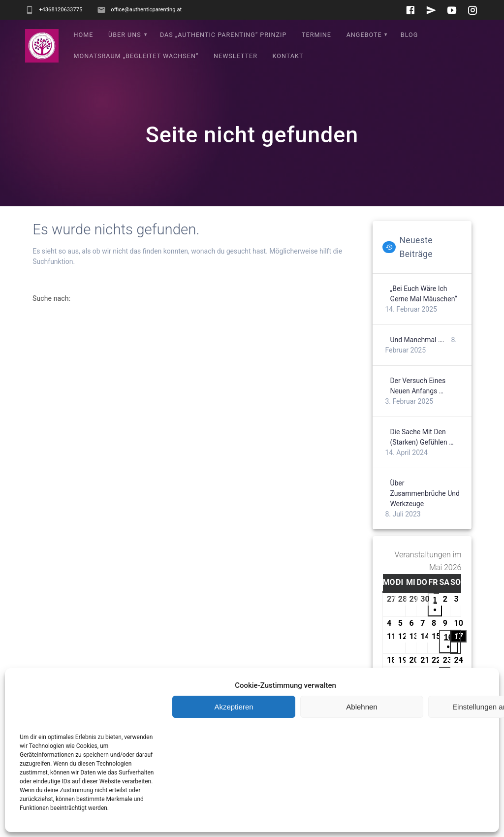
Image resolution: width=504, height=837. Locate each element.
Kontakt (288, 56)
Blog (409, 35)
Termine (316, 35)
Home (84, 35)
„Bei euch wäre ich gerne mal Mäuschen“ (423, 294)
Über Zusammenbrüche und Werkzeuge (425, 493)
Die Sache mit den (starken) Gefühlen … (422, 437)
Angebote (364, 35)
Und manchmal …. (417, 340)
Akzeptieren (234, 707)
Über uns (125, 35)
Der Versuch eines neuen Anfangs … (418, 386)
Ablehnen (362, 707)
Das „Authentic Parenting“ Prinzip (223, 35)
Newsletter (236, 56)
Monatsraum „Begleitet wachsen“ (136, 56)
